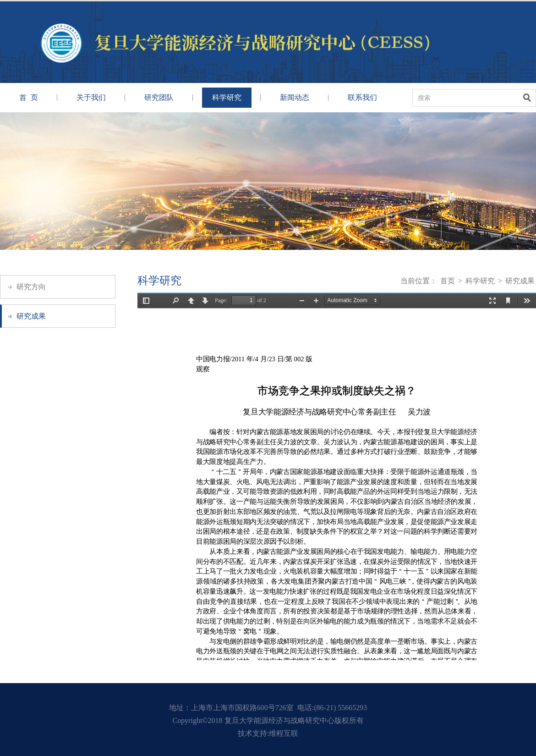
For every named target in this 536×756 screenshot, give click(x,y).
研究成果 (31, 316)
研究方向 (31, 287)
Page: (221, 300)
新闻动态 (295, 97)
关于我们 (91, 97)
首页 (448, 281)
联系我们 (362, 97)
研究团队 (159, 97)
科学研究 (227, 97)
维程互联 (284, 733)
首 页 (29, 97)
